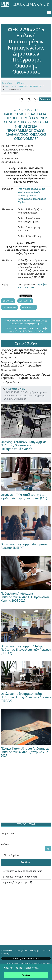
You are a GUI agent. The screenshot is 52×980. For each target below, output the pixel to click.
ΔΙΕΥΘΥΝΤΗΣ (25, 301)
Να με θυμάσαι (12, 855)
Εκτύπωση (45, 99)
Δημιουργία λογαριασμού (18, 882)
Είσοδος (5, 953)
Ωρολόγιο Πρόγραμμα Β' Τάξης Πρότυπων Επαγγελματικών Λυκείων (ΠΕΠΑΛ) (26, 650)
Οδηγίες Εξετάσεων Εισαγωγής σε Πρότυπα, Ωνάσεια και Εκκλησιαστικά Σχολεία (24, 445)
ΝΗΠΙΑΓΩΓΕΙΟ (29, 307)
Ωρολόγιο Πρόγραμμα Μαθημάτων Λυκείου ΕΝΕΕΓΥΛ (24, 546)
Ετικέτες (47, 950)
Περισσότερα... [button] (32, 968)
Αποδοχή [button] (26, 975)
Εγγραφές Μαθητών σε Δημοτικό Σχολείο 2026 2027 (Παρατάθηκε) (21, 364)
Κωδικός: (5, 844)
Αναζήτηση (35, 950)
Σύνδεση (26, 862)
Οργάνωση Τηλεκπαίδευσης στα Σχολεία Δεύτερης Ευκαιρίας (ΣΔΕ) (24, 496)
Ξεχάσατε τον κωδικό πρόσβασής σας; (23, 871)
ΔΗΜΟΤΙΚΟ (8, 301)
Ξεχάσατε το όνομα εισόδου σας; (20, 877)
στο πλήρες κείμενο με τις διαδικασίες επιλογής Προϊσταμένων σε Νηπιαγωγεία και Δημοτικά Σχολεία (32, 196)
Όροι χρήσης (21, 950)
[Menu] (49, 13)
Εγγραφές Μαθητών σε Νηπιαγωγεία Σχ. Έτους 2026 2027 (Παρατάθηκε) (24, 352)
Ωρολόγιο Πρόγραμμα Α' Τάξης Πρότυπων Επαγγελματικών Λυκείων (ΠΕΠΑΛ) (26, 697)
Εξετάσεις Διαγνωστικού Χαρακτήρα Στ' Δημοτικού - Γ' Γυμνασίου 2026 (26, 376)
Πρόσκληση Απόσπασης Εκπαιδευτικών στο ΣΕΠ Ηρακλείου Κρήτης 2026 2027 (25, 597)
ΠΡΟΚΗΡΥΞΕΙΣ (9, 307)
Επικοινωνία (7, 950)
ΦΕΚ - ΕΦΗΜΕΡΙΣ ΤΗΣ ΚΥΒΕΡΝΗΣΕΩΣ (25, 86)
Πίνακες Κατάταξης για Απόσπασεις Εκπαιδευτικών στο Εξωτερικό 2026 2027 (25, 752)
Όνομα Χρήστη (8, 833)
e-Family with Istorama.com (26, 958)
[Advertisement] (26, 792)
